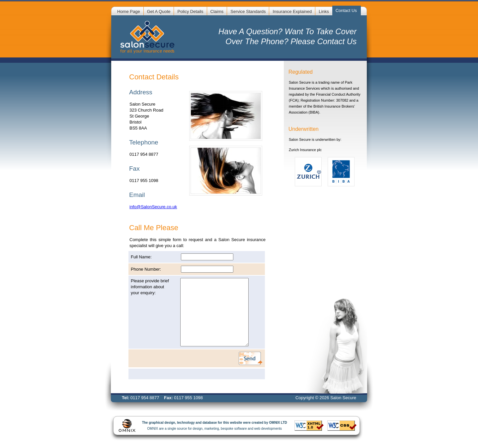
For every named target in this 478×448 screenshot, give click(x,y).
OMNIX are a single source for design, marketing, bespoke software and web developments (211, 426)
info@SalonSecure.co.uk (153, 207)
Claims (217, 11)
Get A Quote (159, 11)
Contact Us (346, 10)
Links (324, 11)
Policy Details (190, 11)
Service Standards (248, 11)
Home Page (129, 11)
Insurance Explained (292, 11)
